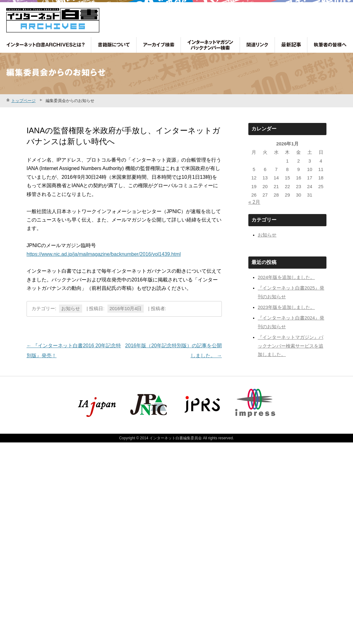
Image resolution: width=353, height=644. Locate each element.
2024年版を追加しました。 (286, 277)
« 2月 (254, 202)
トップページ (23, 101)
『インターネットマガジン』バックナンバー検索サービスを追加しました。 (291, 346)
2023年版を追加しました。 (286, 307)
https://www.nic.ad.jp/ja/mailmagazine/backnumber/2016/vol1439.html (104, 254)
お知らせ (71, 309)
